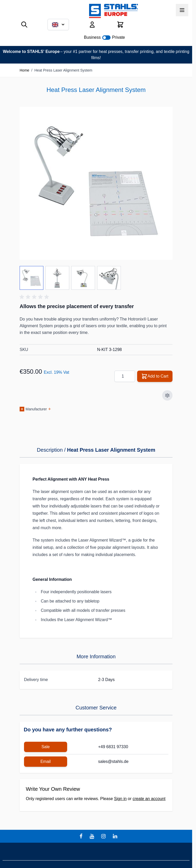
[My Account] (92, 25)
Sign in (120, 799)
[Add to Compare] (167, 395)
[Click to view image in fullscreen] (96, 183)
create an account (149, 799)
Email (45, 761)
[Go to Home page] (113, 11)
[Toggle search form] (24, 25)
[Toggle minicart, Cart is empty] (120, 25)
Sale (45, 747)
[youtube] (92, 836)
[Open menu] (182, 10)
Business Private (104, 37)
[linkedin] (116, 836)
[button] (35, 297)
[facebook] (82, 836)
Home (24, 70)
